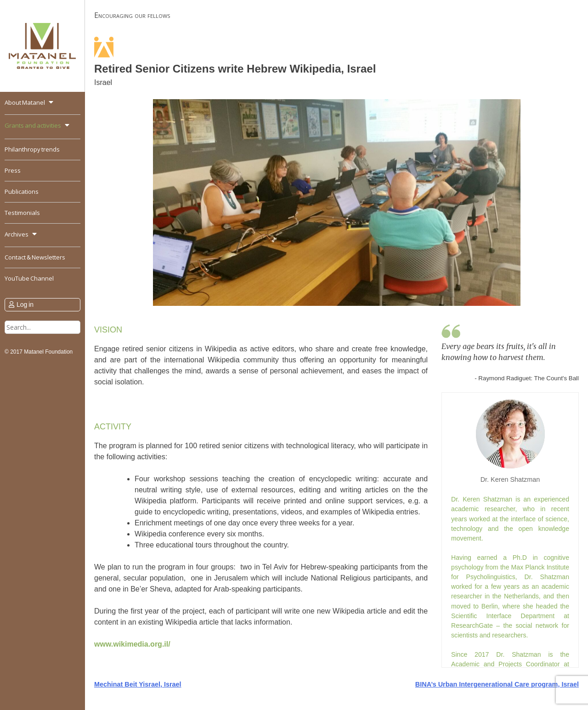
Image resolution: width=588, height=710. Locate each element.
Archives (17, 234)
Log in (25, 304)
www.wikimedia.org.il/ (132, 644)
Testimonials (22, 213)
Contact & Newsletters (35, 257)
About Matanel (25, 102)
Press (13, 170)
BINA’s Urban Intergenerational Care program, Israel (497, 684)
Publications (22, 192)
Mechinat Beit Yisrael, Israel (138, 684)
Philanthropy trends (32, 149)
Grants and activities (33, 125)
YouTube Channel (29, 278)
